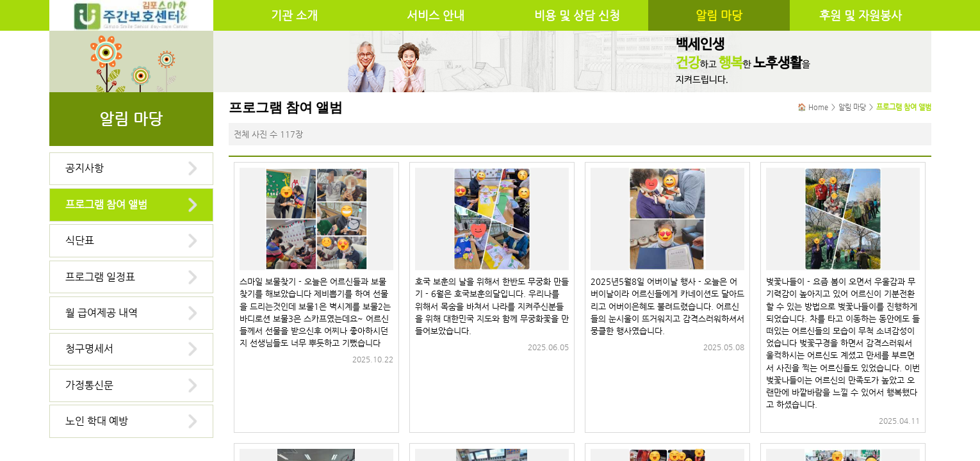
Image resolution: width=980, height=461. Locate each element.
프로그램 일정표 (100, 277)
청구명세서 (89, 349)
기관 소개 (294, 15)
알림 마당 (719, 15)
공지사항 (85, 168)
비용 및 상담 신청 (577, 15)
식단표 (80, 240)
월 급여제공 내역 (102, 313)
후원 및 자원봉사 (861, 15)
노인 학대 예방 (97, 421)
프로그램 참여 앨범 (106, 205)
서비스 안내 (436, 15)
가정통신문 (89, 385)
